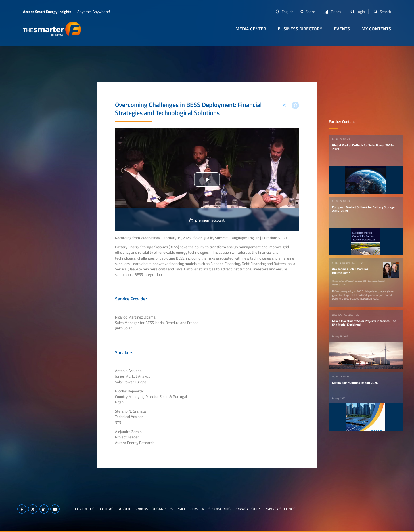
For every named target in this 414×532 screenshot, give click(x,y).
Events (342, 29)
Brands (141, 509)
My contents (376, 29)
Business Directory (300, 29)
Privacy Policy (248, 509)
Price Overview (191, 509)
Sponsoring (220, 509)
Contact (108, 509)
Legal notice (85, 509)
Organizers (162, 509)
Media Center (251, 29)
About (125, 509)
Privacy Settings (280, 509)
